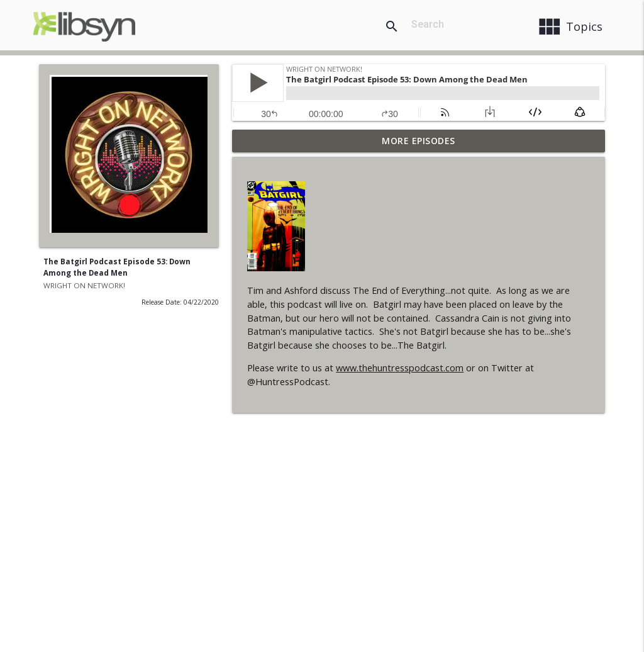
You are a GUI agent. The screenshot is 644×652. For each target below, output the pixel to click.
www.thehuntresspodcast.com (400, 368)
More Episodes (419, 141)
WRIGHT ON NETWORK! (84, 285)
